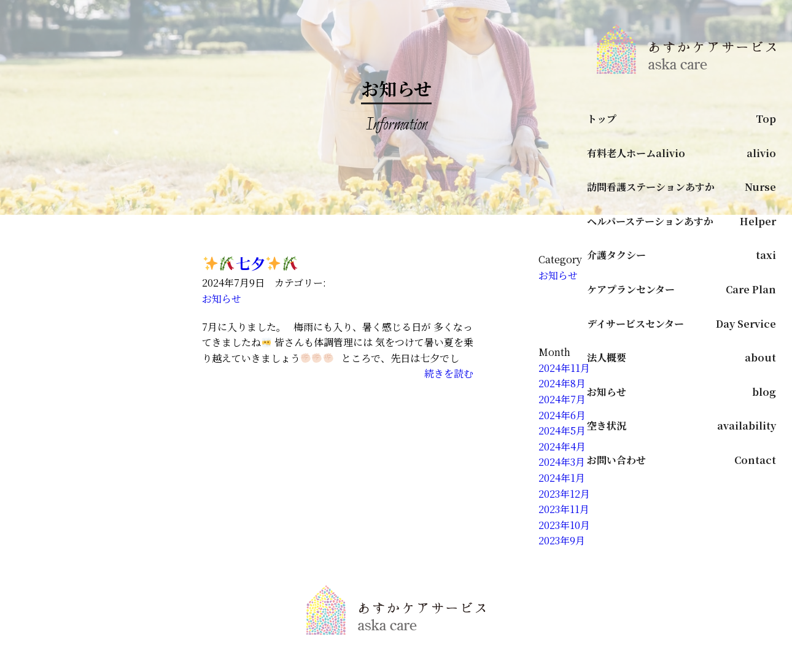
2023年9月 (562, 540)
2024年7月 (562, 399)
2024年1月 (562, 478)
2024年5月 (562, 431)
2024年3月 (562, 462)
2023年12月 (564, 494)
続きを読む (449, 373)
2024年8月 (562, 383)
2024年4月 (562, 446)
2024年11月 (564, 368)
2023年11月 (564, 509)
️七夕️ (250, 263)
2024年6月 (562, 415)
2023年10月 (564, 525)
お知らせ (222, 299)
